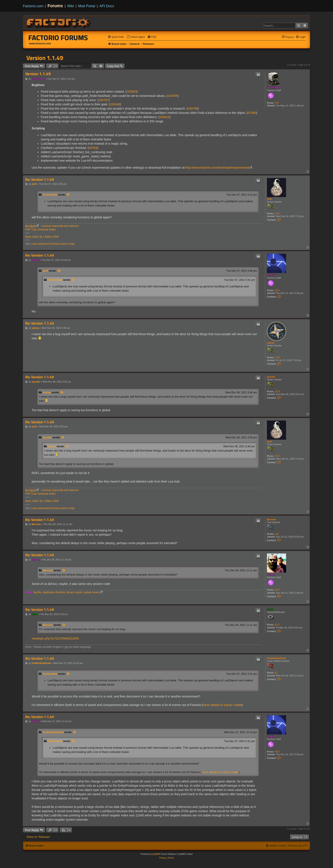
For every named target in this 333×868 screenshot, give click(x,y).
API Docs (107, 6)
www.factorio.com (40, 44)
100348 (115, 104)
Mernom (272, 519)
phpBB (155, 854)
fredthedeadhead (276, 658)
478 (277, 103)
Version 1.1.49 (45, 58)
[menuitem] (136, 37)
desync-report (74, 592)
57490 (252, 113)
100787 (104, 100)
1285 (277, 357)
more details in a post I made (223, 705)
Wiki (71, 6)
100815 (165, 117)
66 (276, 673)
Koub (270, 609)
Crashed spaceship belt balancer (60, 226)
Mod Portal (87, 6)
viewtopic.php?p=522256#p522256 (55, 638)
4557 (277, 290)
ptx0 (269, 199)
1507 (277, 213)
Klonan (271, 574)
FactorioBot (274, 88)
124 (277, 534)
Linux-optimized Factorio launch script (53, 244)
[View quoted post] (68, 195)
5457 (277, 590)
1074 (277, 391)
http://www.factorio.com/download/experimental (217, 168)
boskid (271, 275)
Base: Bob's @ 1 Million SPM (42, 237)
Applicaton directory (54, 592)
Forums (55, 6)
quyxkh (271, 377)
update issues (92, 592)
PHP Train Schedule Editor (41, 230)
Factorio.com (33, 6)
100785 (173, 96)
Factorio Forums (58, 38)
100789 (193, 109)
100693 (132, 92)
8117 (277, 625)
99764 (93, 148)
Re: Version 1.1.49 (40, 180)
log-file (37, 592)
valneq (271, 343)
